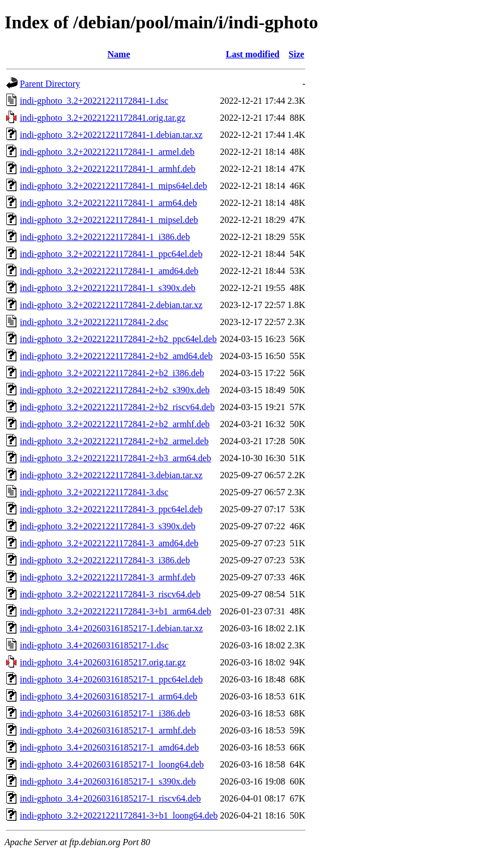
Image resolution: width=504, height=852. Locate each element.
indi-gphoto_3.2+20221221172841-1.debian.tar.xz (111, 135)
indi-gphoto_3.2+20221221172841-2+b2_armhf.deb (115, 424)
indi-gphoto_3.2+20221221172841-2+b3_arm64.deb (115, 458)
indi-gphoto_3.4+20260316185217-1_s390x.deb (108, 781)
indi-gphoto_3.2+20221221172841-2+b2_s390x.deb (115, 390)
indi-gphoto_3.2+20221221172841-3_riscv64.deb (110, 594)
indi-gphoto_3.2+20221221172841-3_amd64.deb (109, 543)
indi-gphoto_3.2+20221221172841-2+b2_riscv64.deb (117, 407)
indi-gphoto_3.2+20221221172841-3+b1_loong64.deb (119, 815)
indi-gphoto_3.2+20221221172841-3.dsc (94, 492)
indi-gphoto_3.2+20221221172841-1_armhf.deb (108, 169)
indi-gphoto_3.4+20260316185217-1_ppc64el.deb (111, 679)
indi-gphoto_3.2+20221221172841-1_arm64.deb (108, 203)
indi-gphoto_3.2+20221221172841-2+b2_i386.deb (112, 373)
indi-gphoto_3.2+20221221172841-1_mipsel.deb (109, 220)
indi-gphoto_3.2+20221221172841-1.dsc (94, 101)
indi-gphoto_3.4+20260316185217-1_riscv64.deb (110, 798)
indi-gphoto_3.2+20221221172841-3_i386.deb (105, 560)
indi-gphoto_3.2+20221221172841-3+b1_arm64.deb (115, 611)
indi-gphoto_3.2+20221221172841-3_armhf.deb (108, 577)
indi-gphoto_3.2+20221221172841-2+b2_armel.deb (114, 441)
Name (119, 54)
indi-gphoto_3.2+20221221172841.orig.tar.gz (103, 118)
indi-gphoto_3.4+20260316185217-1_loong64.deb (112, 764)
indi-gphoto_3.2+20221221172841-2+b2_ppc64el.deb (118, 339)
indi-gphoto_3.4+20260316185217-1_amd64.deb (109, 747)
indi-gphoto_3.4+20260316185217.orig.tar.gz (103, 662)
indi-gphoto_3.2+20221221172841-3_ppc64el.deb (111, 509)
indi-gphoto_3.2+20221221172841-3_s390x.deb (108, 526)
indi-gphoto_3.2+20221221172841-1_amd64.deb (109, 271)
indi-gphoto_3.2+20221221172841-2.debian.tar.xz (111, 305)
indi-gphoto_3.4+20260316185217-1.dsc (94, 645)
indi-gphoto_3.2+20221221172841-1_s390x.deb (108, 288)
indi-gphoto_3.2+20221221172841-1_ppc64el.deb (111, 254)
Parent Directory (50, 84)
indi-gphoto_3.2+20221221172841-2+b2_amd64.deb (116, 356)
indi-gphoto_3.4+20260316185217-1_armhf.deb (108, 730)
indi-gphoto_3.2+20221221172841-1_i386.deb (105, 237)
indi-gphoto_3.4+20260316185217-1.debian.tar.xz (111, 628)
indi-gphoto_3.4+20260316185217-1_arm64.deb (109, 696)
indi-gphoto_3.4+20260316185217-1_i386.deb (105, 713)
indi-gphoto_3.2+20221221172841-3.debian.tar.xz (111, 475)
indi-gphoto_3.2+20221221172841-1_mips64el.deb (113, 186)
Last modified (253, 54)
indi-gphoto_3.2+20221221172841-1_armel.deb (107, 152)
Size (297, 54)
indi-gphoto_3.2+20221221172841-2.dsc (94, 322)
